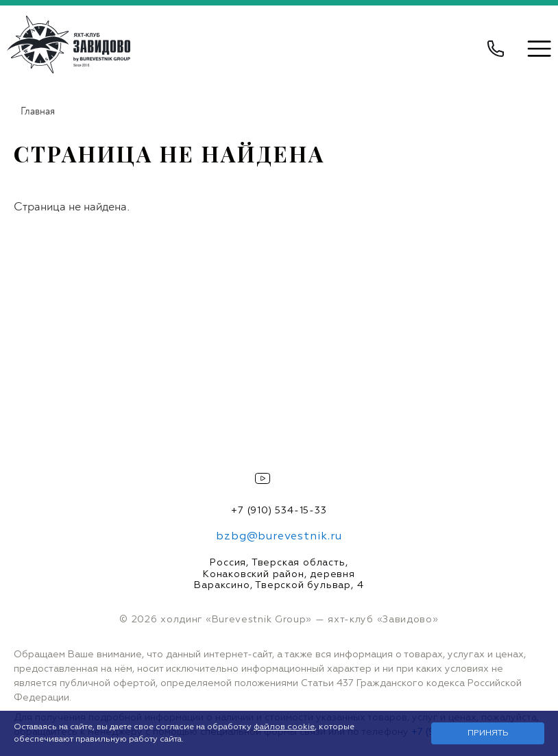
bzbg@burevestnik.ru (279, 537)
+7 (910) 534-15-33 (279, 511)
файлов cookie (284, 727)
